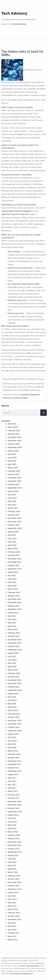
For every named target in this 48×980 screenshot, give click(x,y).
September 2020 (15, 650)
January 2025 (14, 474)
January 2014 (14, 916)
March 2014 (13, 909)
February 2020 (14, 673)
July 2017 (12, 778)
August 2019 (13, 694)
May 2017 (12, 784)
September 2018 (15, 731)
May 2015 (12, 865)
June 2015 (12, 862)
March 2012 (13, 940)
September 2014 (15, 889)
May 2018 (12, 744)
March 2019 (13, 710)
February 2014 (14, 913)
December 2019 (15, 680)
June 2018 (12, 741)
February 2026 (14, 431)
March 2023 (13, 548)
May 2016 (12, 825)
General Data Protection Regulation (16, 211)
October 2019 (14, 687)
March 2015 (13, 872)
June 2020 (12, 660)
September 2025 (15, 447)
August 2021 (13, 613)
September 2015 (15, 852)
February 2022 (14, 592)
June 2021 (12, 619)
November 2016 (15, 805)
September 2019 (15, 690)
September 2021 (15, 609)
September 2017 (15, 771)
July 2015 (12, 859)
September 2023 (15, 528)
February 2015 (14, 876)
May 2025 (12, 461)
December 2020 (15, 640)
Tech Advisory (14, 13)
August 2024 (13, 491)
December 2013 (15, 919)
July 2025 (12, 454)
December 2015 (15, 842)
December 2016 (15, 801)
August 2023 (13, 532)
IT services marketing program (29, 966)
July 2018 (12, 737)
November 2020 (15, 643)
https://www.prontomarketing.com (21, 974)
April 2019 (12, 707)
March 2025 (13, 468)
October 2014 (14, 886)
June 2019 (12, 700)
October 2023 (14, 525)
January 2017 (14, 798)
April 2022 (12, 586)
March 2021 (13, 629)
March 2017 (13, 791)
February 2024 (14, 511)
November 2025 (15, 441)
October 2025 (14, 444)
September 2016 (15, 811)
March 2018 (13, 751)
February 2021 (14, 633)
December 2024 (15, 478)
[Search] (44, 413)
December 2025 (15, 437)
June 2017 (12, 781)
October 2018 (14, 727)
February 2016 (14, 835)
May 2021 (12, 623)
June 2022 (12, 579)
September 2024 (15, 488)
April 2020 (12, 667)
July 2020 (12, 656)
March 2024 (13, 508)
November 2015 (15, 845)
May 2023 (12, 542)
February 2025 (14, 471)
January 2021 (14, 636)
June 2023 (12, 538)
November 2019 (15, 683)
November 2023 (15, 521)
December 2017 (15, 761)
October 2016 (14, 808)
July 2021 (12, 616)
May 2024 (12, 501)
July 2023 (12, 535)
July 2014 (12, 896)
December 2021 (15, 599)
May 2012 (12, 936)
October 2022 (14, 565)
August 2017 (13, 774)
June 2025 (12, 457)
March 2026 (13, 427)
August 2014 (13, 892)
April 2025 (12, 464)
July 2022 (12, 575)
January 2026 (14, 434)
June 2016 (12, 822)
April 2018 (12, 747)
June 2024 (12, 498)
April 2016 (12, 828)
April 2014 (12, 906)
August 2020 (13, 653)
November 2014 (15, 882)
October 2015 (14, 849)
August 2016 (13, 815)
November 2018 (15, 724)
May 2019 (12, 704)
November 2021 (15, 602)
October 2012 (14, 933)
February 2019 (14, 714)
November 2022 (15, 562)
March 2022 (13, 589)
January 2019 (14, 717)
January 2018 (14, 758)
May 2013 (12, 926)
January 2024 (14, 515)
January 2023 (14, 555)
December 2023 (15, 518)
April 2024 (12, 505)
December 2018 (15, 720)
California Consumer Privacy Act (15, 214)
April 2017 (12, 788)
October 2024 (14, 484)
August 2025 (13, 451)
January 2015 (14, 879)
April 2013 (12, 930)
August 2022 (13, 572)
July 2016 (12, 818)
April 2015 (12, 869)
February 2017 (14, 795)
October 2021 (14, 606)
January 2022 (14, 596)
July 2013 (12, 923)
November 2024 (15, 481)
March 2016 (13, 832)
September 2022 (15, 569)
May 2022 (12, 582)
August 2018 (13, 734)
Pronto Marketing (19, 24)
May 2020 (12, 663)
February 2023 (14, 552)
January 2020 (14, 677)
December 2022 (15, 559)
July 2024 (12, 495)
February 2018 (14, 754)
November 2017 (15, 764)
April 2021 (12, 626)
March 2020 (13, 670)
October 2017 (14, 768)
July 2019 (12, 697)
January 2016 (14, 838)
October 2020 (14, 646)
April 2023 (12, 545)
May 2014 (12, 903)
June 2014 (12, 899)
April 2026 (12, 424)
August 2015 (13, 855)
